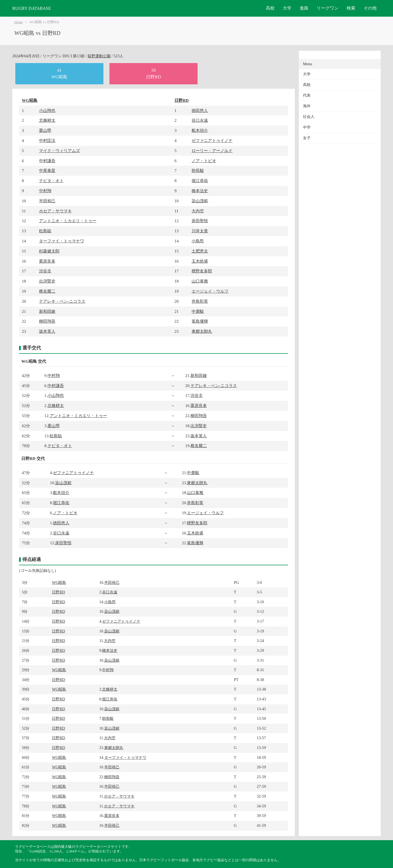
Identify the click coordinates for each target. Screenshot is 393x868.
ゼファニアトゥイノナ (212, 140)
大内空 (198, 211)
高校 (270, 8)
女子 (307, 138)
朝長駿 (198, 170)
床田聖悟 (200, 221)
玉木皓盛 (200, 261)
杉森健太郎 (49, 251)
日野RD (181, 100)
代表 (307, 95)
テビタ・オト (51, 181)
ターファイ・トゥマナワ (62, 241)
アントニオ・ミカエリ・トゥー (68, 221)
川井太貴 (200, 231)
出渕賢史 (47, 281)
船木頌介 (200, 130)
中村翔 (45, 191)
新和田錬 (47, 311)
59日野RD (153, 74)
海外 (307, 106)
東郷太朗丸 (202, 331)
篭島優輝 (200, 321)
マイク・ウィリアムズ (59, 151)
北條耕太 (47, 120)
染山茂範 (200, 201)
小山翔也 (47, 110)
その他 (370, 8)
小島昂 (198, 241)
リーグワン (327, 8)
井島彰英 (200, 301)
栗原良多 (47, 261)
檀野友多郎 (202, 271)
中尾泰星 (47, 170)
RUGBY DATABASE (32, 8)
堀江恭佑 (200, 181)
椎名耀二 (47, 291)
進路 (304, 8)
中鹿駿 (198, 311)
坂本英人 (47, 331)
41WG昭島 (59, 74)
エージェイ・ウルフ (210, 291)
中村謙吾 (47, 161)
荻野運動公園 (99, 56)
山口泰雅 (200, 281)
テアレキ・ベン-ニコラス (62, 301)
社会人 (309, 117)
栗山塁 (45, 130)
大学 (287, 8)
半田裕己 (47, 201)
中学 (307, 127)
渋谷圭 (45, 271)
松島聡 (45, 231)
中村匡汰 (47, 140)
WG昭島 (30, 100)
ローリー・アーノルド (212, 151)
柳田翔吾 (47, 321)
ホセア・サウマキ (55, 211)
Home (19, 22)
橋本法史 (200, 191)
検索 (351, 8)
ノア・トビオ (204, 161)
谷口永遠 (200, 120)
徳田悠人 (200, 110)
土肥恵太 (200, 251)
